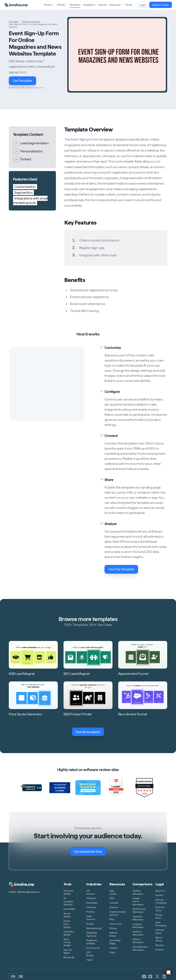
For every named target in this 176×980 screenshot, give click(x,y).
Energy (90, 924)
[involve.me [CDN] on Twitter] (157, 977)
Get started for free (90, 851)
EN (13, 976)
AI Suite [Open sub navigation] (62, 5)
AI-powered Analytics (68, 901)
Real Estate (92, 903)
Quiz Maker (69, 909)
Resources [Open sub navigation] (116, 5)
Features (102, 5)
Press (112, 952)
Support (114, 907)
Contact (160, 950)
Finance (90, 912)
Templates (75, 5)
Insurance (91, 907)
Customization (25, 187)
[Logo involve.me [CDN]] (16, 5)
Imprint (159, 895)
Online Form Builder (67, 924)
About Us (160, 891)
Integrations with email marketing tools (30, 201)
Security (160, 945)
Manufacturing (94, 928)
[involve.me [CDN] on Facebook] (150, 977)
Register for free (162, 5)
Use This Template (123, 569)
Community (116, 924)
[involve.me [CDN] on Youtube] (144, 977)
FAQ (112, 898)
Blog (112, 919)
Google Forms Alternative (138, 901)
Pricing (129, 5)
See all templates (90, 732)
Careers (113, 948)
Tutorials (114, 903)
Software (91, 898)
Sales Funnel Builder (67, 942)
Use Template (24, 81)
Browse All (69, 957)
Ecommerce (93, 948)
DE (21, 976)
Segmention (23, 193)
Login (144, 5)
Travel (89, 960)
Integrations (89, 5)
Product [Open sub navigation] (49, 5)
